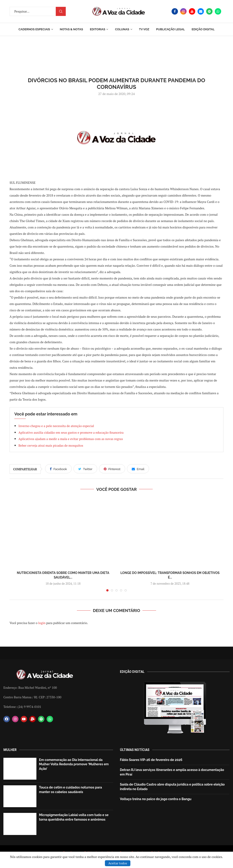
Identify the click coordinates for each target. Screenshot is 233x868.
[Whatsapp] (218, 11)
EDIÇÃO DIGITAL (203, 29)
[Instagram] (183, 11)
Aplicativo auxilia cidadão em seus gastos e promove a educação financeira (71, 432)
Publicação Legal (170, 29)
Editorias (98, 29)
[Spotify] (209, 11)
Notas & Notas (71, 29)
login (42, 623)
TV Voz (144, 29)
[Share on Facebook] (58, 469)
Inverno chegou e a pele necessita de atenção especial (56, 426)
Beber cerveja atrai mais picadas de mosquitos (51, 445)
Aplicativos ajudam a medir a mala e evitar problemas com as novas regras (71, 439)
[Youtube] (192, 11)
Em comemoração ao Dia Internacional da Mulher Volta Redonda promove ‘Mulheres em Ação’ (74, 764)
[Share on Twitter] (85, 469)
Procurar (61, 11)
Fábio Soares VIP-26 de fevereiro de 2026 (151, 760)
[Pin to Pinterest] (112, 469)
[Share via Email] (138, 469)
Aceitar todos (118, 863)
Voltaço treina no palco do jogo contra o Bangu (156, 799)
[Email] (201, 11)
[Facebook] (175, 11)
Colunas (122, 29)
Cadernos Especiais (34, 29)
